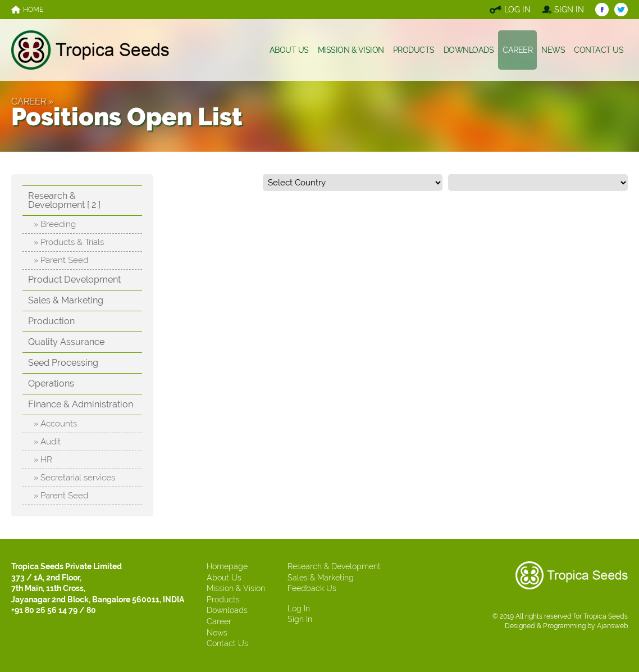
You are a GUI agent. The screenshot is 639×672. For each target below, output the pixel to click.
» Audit (47, 442)
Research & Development (334, 566)
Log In (299, 609)
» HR (43, 460)
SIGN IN (569, 10)
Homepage (227, 566)
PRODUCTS (414, 50)
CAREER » (32, 101)
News (217, 633)
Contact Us (227, 643)
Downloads (227, 610)
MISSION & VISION (351, 50)
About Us (224, 578)
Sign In (300, 619)
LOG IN (517, 10)
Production (51, 321)
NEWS (553, 50)
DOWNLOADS (469, 50)
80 (91, 610)
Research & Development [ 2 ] (64, 200)
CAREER (517, 50)
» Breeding (55, 224)
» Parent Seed (61, 260)
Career (219, 621)
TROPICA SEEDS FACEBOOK (602, 10)
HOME (33, 10)
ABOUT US (289, 50)
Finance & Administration (81, 404)
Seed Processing (63, 363)
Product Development (74, 280)
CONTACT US (599, 50)
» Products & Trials (69, 242)
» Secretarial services (74, 478)
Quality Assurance (66, 342)
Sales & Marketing (66, 300)
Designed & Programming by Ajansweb (566, 626)
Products (223, 600)
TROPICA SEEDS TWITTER (621, 10)
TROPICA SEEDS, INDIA (90, 50)
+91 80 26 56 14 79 (44, 610)
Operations (51, 383)
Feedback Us (312, 588)
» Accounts (55, 424)
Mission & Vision (236, 588)
